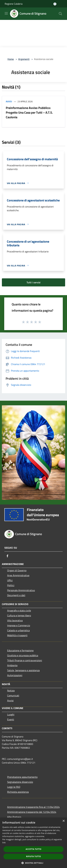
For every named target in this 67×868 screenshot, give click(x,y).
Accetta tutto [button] (33, 849)
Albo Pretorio (14, 817)
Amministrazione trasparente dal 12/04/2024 (32, 812)
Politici (11, 585)
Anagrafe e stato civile (19, 610)
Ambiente (12, 665)
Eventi (11, 719)
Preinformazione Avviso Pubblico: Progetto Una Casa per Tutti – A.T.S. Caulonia (29, 112)
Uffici (10, 580)
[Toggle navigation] (6, 13)
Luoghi (11, 714)
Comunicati (13, 695)
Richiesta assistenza (18, 792)
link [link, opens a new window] (4, 843)
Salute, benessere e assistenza (23, 670)
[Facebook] (7, 556)
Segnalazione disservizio (20, 782)
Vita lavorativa (15, 620)
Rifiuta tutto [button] (33, 856)
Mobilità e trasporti (17, 635)
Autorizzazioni (15, 675)
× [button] (63, 821)
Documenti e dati (16, 595)
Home (11, 59)
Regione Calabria (14, 4)
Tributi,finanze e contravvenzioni (25, 660)
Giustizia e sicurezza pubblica (23, 655)
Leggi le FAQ (14, 787)
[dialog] (33, 843)
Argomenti (24, 59)
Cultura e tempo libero (19, 615)
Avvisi (9, 101)
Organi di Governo (17, 570)
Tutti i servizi (33, 282)
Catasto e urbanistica (18, 630)
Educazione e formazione (20, 650)
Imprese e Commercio (19, 625)
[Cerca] (60, 14)
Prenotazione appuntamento (22, 777)
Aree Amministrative (18, 575)
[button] (34, 863)
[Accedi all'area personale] (55, 4)
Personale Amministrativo (21, 590)
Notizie (11, 691)
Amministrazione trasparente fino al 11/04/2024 (33, 807)
